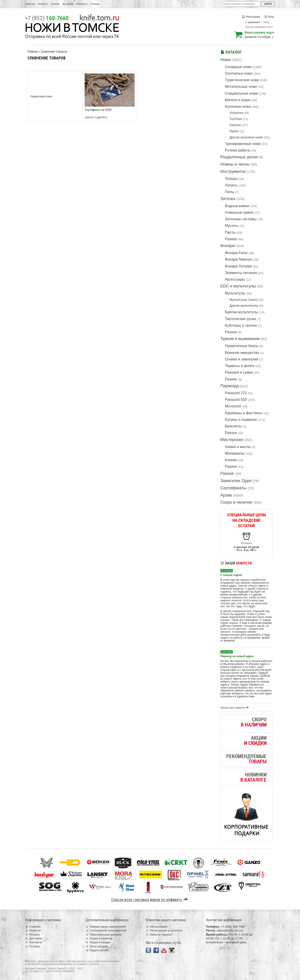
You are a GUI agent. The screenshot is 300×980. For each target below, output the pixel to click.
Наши (236, 563)
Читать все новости (235, 708)
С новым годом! (231, 575)
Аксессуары (235, 279)
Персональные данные (103, 935)
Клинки (231, 460)
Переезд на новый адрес (237, 656)
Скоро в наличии (236, 502)
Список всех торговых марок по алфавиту (150, 900)
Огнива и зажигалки (242, 359)
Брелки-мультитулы (241, 312)
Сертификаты (233, 488)
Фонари (228, 246)
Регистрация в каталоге (164, 930)
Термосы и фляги (240, 366)
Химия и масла (238, 447)
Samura (235, 125)
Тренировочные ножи (243, 144)
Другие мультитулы (244, 306)
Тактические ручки (240, 319)
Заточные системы (241, 219)
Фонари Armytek (239, 266)
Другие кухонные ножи (246, 137)
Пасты (230, 232)
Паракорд (230, 386)
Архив (226, 495)
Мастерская (232, 440)
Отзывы (95, 4)
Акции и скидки (98, 942)
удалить (102, 117)
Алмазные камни (239, 212)
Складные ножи (238, 67)
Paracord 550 (236, 400)
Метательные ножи (241, 87)
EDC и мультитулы (238, 286)
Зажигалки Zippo (236, 481)
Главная (30, 4)
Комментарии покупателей (106, 927)
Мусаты (231, 226)
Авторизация (157, 927)
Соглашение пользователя (106, 930)
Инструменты (233, 171)
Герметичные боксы (242, 346)
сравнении (254, 22)
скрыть (89, 117)
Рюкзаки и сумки (239, 372)
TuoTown (236, 119)
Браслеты (233, 426)
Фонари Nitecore (239, 259)
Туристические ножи (242, 80)
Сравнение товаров (54, 51)
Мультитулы (235, 293)
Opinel (234, 131)
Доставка (68, 4)
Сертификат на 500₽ (98, 110)
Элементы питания (241, 273)
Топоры (231, 179)
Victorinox (236, 113)
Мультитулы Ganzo (243, 300)
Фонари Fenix (236, 253)
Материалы (235, 453)
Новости (43, 4)
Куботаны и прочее (241, 325)
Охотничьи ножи (239, 73)
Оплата (55, 4)
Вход (269, 17)
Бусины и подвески (241, 420)
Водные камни (237, 206)
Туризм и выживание (240, 339)
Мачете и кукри (238, 100)
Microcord (233, 406)
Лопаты (231, 185)
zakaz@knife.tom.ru (230, 930)
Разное (231, 239)
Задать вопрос (98, 950)
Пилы (230, 192)
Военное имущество (242, 353)
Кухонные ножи (238, 107)
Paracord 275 (236, 393)
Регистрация (251, 17)
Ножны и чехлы (235, 164)
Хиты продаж (97, 946)
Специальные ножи (241, 93)
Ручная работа (237, 150)
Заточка (228, 199)
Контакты (82, 4)
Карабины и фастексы (244, 413)
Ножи (225, 60)
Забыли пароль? (159, 935)
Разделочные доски (239, 157)
